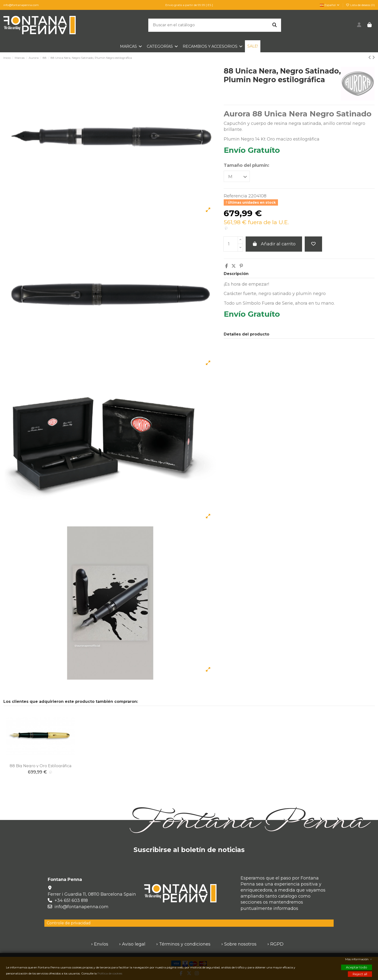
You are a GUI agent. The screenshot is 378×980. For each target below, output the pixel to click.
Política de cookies (110, 973)
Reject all (360, 974)
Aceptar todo (357, 967)
